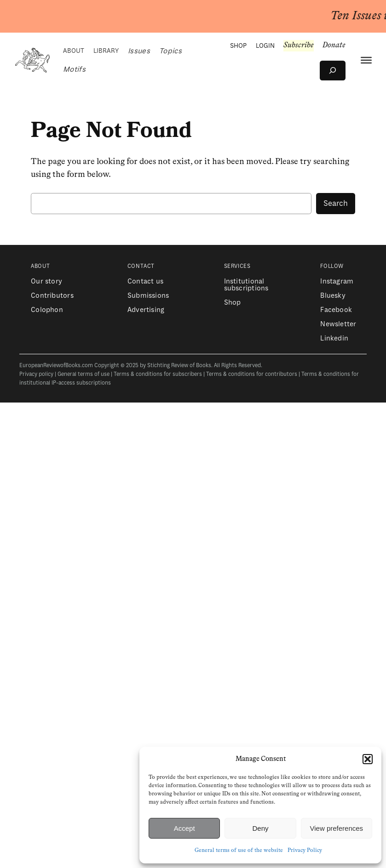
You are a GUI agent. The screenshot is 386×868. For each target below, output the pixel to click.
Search (336, 203)
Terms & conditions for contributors (252, 374)
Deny (260, 828)
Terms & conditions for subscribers (158, 374)
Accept (184, 828)
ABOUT (74, 51)
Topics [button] (170, 51)
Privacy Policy (305, 851)
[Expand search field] (333, 71)
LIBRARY (106, 51)
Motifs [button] (74, 69)
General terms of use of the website (239, 851)
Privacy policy (36, 374)
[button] (368, 759)
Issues (139, 51)
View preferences (337, 828)
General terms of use (84, 374)
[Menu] (366, 60)
